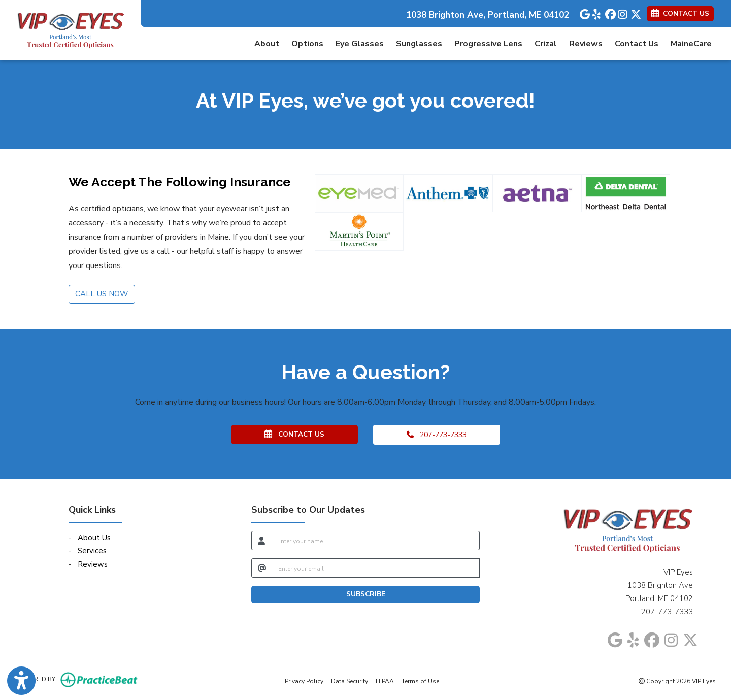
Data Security (350, 681)
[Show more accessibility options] (21, 681)
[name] (375, 541)
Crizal (546, 44)
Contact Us (637, 44)
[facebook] (609, 12)
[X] (634, 12)
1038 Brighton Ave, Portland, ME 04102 (488, 15)
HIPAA (385, 681)
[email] (376, 568)
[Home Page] (70, 29)
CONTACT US (294, 434)
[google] (584, 12)
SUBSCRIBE (366, 594)
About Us (94, 538)
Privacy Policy (304, 681)
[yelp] (596, 12)
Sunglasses (419, 44)
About (267, 44)
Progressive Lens (488, 44)
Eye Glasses (360, 44)
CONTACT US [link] (680, 13)
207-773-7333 (437, 435)
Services (92, 551)
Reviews (586, 44)
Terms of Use (420, 681)
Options (307, 44)
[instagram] (622, 12)
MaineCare (691, 44)
